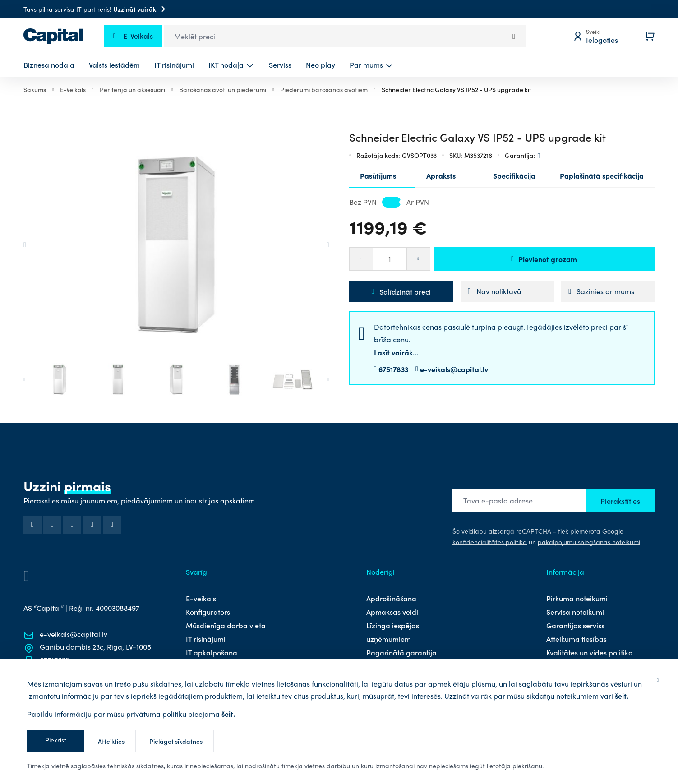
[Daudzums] (390, 259)
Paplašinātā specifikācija (602, 175)
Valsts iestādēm (114, 65)
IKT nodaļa (226, 65)
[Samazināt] (361, 259)
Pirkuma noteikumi (577, 598)
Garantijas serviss (575, 625)
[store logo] (53, 36)
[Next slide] (314, 245)
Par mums (366, 65)
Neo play (321, 65)
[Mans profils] (602, 36)
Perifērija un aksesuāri (132, 89)
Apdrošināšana (391, 598)
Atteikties (111, 741)
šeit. (622, 696)
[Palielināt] (419, 259)
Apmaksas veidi (392, 612)
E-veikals (201, 598)
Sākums (35, 89)
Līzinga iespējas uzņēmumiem (393, 632)
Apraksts (441, 175)
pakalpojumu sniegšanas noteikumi (589, 542)
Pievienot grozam (544, 259)
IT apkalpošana (212, 652)
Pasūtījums (378, 175)
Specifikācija (514, 175)
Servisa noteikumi (575, 612)
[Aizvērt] (658, 679)
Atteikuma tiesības (577, 639)
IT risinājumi (174, 65)
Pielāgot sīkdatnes (176, 741)
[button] (60, 380)
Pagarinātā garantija (401, 652)
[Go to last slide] (39, 245)
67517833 (393, 369)
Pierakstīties (620, 501)
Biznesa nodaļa (49, 65)
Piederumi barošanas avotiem (324, 89)
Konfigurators (208, 612)
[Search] (514, 36)
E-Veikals (73, 89)
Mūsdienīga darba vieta (226, 625)
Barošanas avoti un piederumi (223, 89)
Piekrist (56, 740)
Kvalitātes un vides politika (590, 652)
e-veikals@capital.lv (454, 369)
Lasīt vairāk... (396, 352)
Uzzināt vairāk (141, 9)
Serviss (280, 65)
